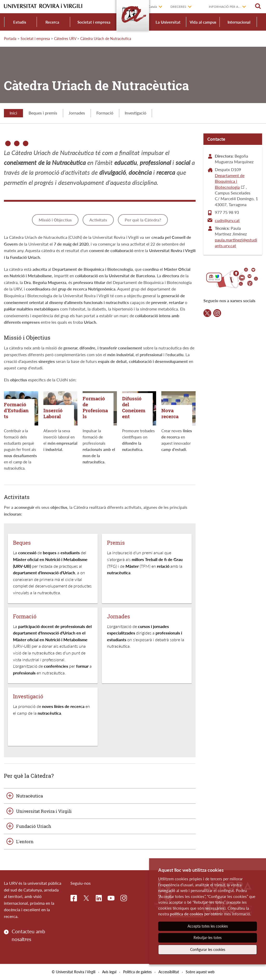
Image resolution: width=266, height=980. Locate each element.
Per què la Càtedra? (143, 220)
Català (153, 7)
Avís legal (109, 972)
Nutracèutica (29, 796)
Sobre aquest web (200, 972)
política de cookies (187, 914)
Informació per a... (225, 7)
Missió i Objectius (55, 220)
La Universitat (168, 22)
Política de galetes (137, 972)
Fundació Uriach (34, 826)
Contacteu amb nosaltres (28, 935)
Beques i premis (43, 113)
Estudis (20, 22)
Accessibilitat (169, 972)
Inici (13, 113)
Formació (105, 113)
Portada (10, 39)
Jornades (77, 113)
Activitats (98, 220)
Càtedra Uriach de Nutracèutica (106, 39)
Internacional (239, 22)
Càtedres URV (65, 39)
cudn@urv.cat (227, 220)
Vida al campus (203, 22)
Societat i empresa (94, 22)
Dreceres (178, 7)
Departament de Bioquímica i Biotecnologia (230, 181)
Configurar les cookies (208, 949)
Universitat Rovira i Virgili (44, 811)
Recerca (52, 22)
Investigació (135, 113)
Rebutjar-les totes (208, 938)
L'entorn (25, 842)
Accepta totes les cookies (208, 926)
